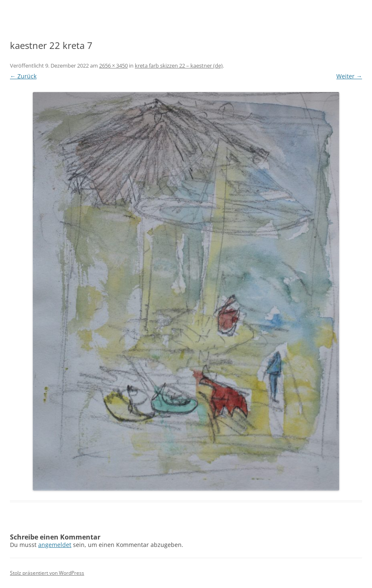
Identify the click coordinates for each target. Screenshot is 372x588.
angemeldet (55, 545)
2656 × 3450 (113, 66)
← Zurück (23, 76)
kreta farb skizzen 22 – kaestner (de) (179, 66)
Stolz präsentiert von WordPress (47, 573)
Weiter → (349, 76)
